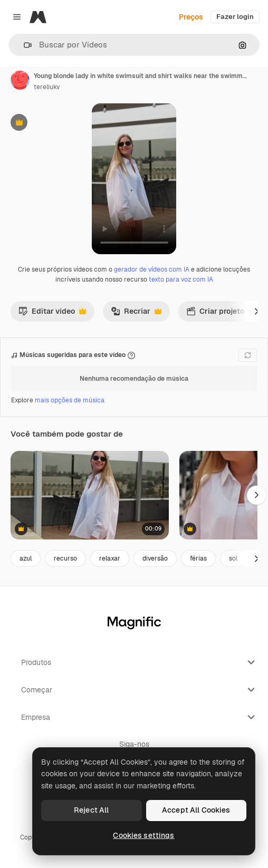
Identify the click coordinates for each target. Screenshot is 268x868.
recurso (65, 558)
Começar (139, 690)
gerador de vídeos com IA (152, 269)
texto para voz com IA (181, 279)
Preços (191, 17)
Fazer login (235, 17)
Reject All (91, 810)
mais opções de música (70, 400)
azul (26, 558)
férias (198, 558)
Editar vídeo (52, 314)
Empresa (139, 717)
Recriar (136, 314)
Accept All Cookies (196, 810)
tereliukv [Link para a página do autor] (47, 87)
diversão (155, 558)
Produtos (139, 662)
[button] (23, 45)
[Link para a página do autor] (20, 80)
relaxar (110, 558)
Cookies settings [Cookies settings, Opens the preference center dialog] (143, 835)
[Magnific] (38, 17)
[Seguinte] (256, 311)
